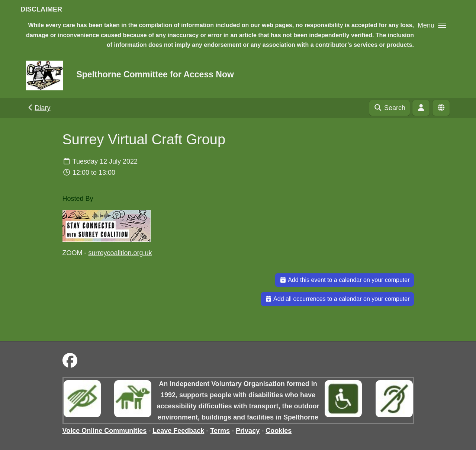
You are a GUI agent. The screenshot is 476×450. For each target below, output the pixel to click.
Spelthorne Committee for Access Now (155, 74)
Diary (38, 108)
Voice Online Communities (105, 431)
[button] (432, 25)
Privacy (248, 431)
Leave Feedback (178, 431)
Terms (220, 431)
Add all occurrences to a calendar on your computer (337, 299)
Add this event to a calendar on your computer (345, 280)
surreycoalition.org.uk (120, 253)
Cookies (279, 431)
